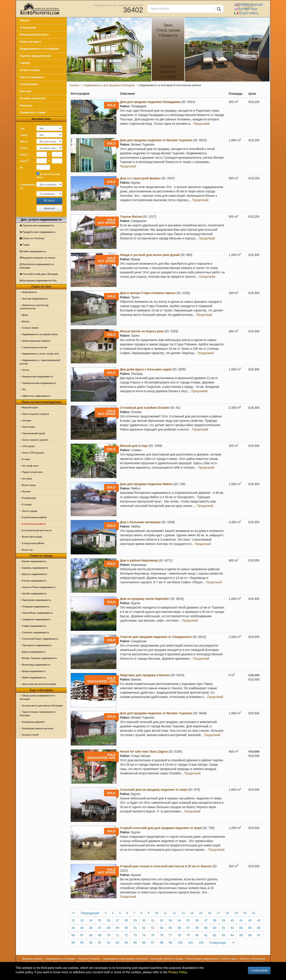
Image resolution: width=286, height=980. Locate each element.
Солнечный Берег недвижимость (40, 639)
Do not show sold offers (48, 176)
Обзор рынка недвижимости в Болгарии (37, 697)
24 (91, 920)
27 (117, 920)
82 (215, 935)
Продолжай (201, 124)
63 (241, 928)
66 (73, 935)
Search (49, 201)
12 (174, 913)
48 (108, 928)
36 (197, 920)
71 (117, 935)
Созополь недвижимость (36, 632)
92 (108, 943)
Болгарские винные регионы (38, 728)
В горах (26, 459)
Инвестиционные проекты (36, 341)
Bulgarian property (32, 959)
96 (144, 943)
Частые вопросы (32, 77)
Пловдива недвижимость (36, 607)
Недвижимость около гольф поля (41, 354)
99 (170, 943)
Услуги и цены (30, 70)
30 (144, 920)
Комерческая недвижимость (38, 377)
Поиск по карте (30, 42)
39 (223, 920)
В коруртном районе (33, 543)
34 (179, 920)
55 (170, 928)
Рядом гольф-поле (32, 472)
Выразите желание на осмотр (38, 258)
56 (179, 928)
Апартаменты (30, 292)
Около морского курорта (36, 414)
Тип (22, 128)
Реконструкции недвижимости (202, 959)
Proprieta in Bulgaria (89, 959)
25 (100, 920)
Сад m (25, 160)
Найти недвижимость (33, 251)
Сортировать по (27, 186)
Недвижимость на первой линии (40, 334)
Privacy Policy (178, 972)
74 (144, 935)
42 (250, 920)
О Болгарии (28, 28)
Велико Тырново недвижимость (40, 658)
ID (21, 168)
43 (259, 920)
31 (153, 920)
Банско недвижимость (34, 561)
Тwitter (25, 245)
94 (126, 943)
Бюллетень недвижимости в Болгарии (37, 266)
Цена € (24, 155)
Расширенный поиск (34, 34)
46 (91, 928)
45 (82, 928)
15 (201, 913)
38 (215, 920)
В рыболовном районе (35, 517)
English (249, 4)
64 (250, 928)
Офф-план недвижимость (36, 396)
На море (27, 420)
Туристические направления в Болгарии (38, 714)
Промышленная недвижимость (39, 383)
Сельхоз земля (30, 328)
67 (82, 935)
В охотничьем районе (34, 524)
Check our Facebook (32, 238)
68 (91, 935)
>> (233, 943)
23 (82, 920)
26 (108, 920)
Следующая (218, 943)
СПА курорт (29, 446)
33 (170, 920)
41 (241, 920)
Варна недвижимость (34, 652)
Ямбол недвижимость (34, 677)
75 (153, 935)
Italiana (246, 13)
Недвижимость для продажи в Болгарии (119, 5)
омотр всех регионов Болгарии (39, 684)
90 (91, 943)
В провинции (29, 498)
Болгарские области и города (167, 959)
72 (126, 935)
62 (232, 928)
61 (223, 928)
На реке (26, 491)
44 (73, 928)
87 (259, 935)
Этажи (24, 148)
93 (117, 943)
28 (126, 920)
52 (144, 928)
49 (117, 928)
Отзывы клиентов (33, 98)
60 (215, 928)
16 (210, 913)
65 (259, 928)
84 (232, 935)
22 (73, 920)
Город (24, 135)
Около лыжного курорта (35, 440)
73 (135, 935)
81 (206, 935)
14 (192, 913)
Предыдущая (90, 913)
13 (183, 913)
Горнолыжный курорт (34, 433)
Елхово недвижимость (34, 581)
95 (135, 943)
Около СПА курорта (33, 453)
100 (180, 943)
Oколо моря (29, 427)
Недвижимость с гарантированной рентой (40, 362)
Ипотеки (26, 91)
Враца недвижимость (34, 671)
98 (162, 943)
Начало (25, 20)
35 (188, 920)
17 (218, 913)
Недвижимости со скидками (40, 49)
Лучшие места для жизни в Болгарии (42, 706)
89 (82, 943)
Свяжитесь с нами (33, 112)
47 (100, 928)
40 (232, 920)
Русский (246, 9)
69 (100, 935)
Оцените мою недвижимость (37, 225)
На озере (27, 479)
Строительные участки (35, 347)
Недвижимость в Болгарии (60, 959)
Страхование (29, 84)
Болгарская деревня (33, 722)
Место (24, 141)
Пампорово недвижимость (37, 600)
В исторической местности (37, 530)
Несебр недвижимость (35, 593)
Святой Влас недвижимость (37, 613)
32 (162, 920)
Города (25, 63)
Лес (24, 389)
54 (162, 928)
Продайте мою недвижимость (38, 232)
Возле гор (27, 550)
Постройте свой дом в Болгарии (39, 274)
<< (73, 913)
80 (197, 935)
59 (206, 928)
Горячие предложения (35, 56)
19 (236, 913)
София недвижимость (34, 626)
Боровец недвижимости (35, 568)
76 (162, 935)
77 (170, 935)
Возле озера (29, 485)
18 (227, 913)
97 (153, 943)
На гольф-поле (30, 466)
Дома (25, 315)
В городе (27, 504)
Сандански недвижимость (36, 619)
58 (197, 928)
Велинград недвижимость (36, 665)
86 (250, 935)
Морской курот (30, 407)
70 (108, 935)
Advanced (49, 208)
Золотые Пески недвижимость (39, 587)
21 (254, 913)
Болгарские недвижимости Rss (38, 281)
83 (223, 935)
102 (201, 943)
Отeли (25, 370)
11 (165, 913)
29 (135, 920)
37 (206, 920)
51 (135, 928)
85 (241, 935)
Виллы (26, 321)
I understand (259, 970)
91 (100, 943)
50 (126, 928)
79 (188, 935)
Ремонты (26, 105)
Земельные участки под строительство (34, 307)
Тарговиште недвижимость (37, 645)
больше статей (30, 735)
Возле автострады (32, 537)
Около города (30, 511)
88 (73, 943)
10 (157, 913)
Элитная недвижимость (35, 299)
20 (245, 913)
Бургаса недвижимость (35, 574)
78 (179, 935)
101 (190, 943)
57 (188, 928)
